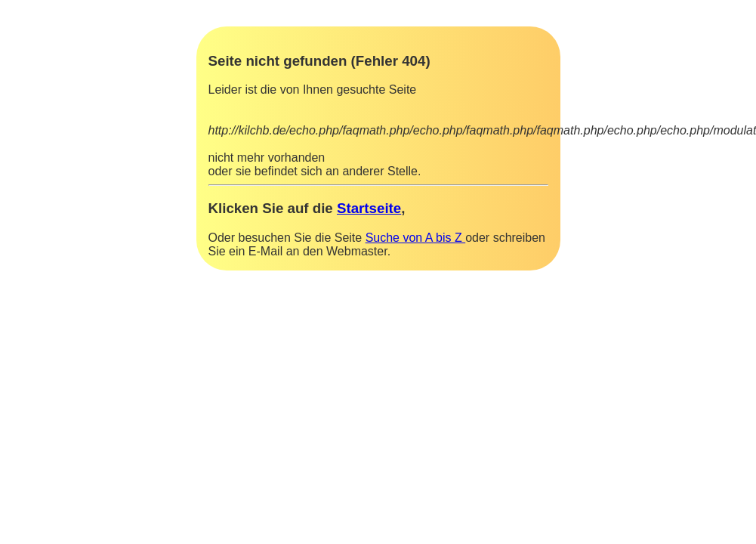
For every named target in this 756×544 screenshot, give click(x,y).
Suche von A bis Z (416, 238)
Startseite (369, 208)
